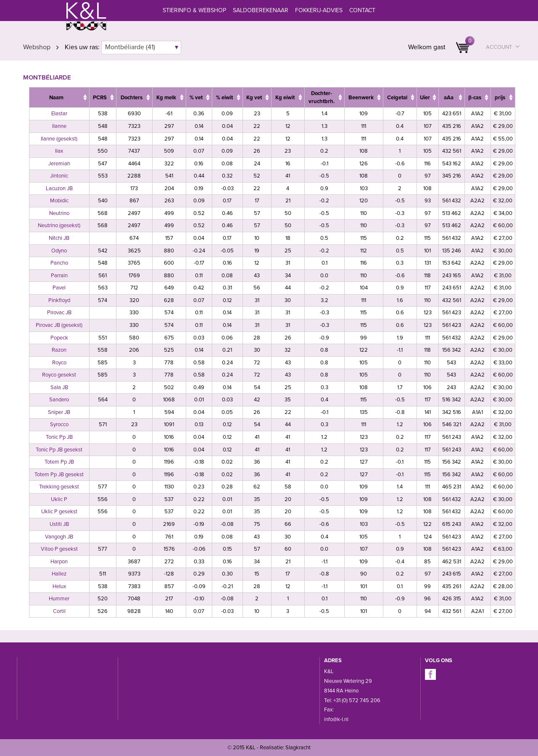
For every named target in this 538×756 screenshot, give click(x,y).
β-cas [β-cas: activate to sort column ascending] (475, 98)
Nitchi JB (59, 238)
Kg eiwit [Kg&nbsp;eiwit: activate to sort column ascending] (285, 98)
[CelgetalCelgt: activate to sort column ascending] (400, 98)
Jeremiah (59, 164)
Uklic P (59, 499)
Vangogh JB (59, 537)
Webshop (37, 47)
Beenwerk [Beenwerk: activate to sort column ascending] (361, 98)
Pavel (59, 288)
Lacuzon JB (59, 188)
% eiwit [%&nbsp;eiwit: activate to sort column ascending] (224, 98)
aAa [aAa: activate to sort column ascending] (449, 98)
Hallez (59, 574)
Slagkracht (298, 748)
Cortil (59, 611)
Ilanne (59, 126)
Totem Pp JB (59, 462)
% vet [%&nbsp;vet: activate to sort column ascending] (196, 98)
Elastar (59, 114)
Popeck (59, 338)
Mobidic (59, 201)
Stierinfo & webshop (194, 10)
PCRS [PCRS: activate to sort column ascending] (100, 98)
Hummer (59, 599)
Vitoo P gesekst (59, 549)
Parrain (59, 276)
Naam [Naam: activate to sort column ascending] (56, 98)
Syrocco (59, 424)
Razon (59, 350)
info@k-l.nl (336, 719)
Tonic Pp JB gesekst (59, 450)
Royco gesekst (59, 375)
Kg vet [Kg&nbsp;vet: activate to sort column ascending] (254, 98)
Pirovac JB (59, 313)
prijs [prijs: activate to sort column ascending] (500, 98)
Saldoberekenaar (261, 10)
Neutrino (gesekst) (59, 225)
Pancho (59, 263)
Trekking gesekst (59, 487)
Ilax (59, 151)
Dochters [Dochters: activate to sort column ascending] (132, 98)
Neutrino (59, 213)
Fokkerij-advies (319, 10)
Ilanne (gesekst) (59, 139)
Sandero (59, 400)
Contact (362, 10)
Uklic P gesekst (59, 512)
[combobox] (141, 48)
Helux (59, 586)
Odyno (59, 251)
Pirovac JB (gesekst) (59, 325)
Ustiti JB (59, 524)
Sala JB (59, 387)
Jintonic (59, 176)
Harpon (59, 562)
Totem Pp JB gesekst (59, 475)
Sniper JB (59, 412)
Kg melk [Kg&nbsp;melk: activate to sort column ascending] (166, 98)
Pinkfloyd (59, 300)
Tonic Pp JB (59, 437)
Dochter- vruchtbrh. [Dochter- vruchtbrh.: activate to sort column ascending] (322, 97)
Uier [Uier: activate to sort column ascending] (425, 98)
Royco (59, 363)
